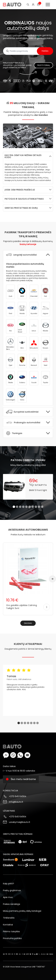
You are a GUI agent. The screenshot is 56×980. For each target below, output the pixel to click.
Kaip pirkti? (9, 884)
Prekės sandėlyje (12, 904)
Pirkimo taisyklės (11, 931)
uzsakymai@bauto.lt (20, 822)
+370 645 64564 (18, 796)
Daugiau (28, 623)
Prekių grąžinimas (12, 890)
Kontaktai (8, 925)
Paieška (45, 51)
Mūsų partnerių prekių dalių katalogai (22, 911)
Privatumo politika (12, 938)
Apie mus (8, 897)
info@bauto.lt (16, 802)
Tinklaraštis (9, 918)
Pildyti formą (44, 65)
